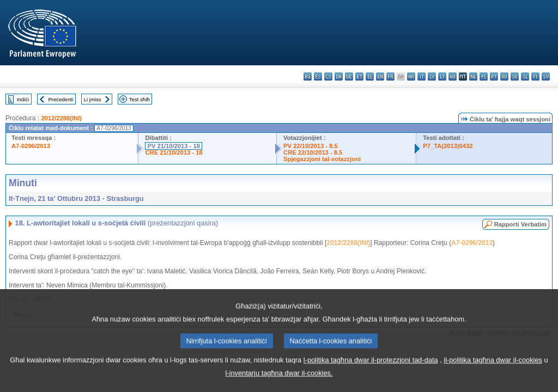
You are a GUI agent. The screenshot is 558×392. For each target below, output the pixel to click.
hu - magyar (453, 76)
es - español (318, 76)
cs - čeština (328, 76)
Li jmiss (93, 99)
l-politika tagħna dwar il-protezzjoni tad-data (371, 374)
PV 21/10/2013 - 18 (173, 146)
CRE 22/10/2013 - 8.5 (313, 152)
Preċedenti (60, 99)
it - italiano (421, 76)
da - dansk (339, 76)
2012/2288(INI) (61, 118)
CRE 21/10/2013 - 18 (174, 152)
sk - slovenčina (515, 76)
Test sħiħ (139, 99)
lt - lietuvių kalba (442, 76)
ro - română (504, 76)
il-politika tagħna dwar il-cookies (493, 374)
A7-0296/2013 (31, 146)
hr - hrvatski (411, 76)
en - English (380, 76)
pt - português (494, 76)
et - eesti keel (359, 76)
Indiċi (23, 99)
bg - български (308, 76)
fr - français (390, 76)
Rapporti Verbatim (520, 224)
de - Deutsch (349, 76)
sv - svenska (546, 76)
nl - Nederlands (473, 76)
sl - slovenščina (525, 76)
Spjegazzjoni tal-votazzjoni (322, 159)
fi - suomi (535, 76)
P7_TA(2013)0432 (448, 146)
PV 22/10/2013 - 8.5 (311, 146)
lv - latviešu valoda (432, 76)
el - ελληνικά (370, 76)
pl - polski (484, 76)
